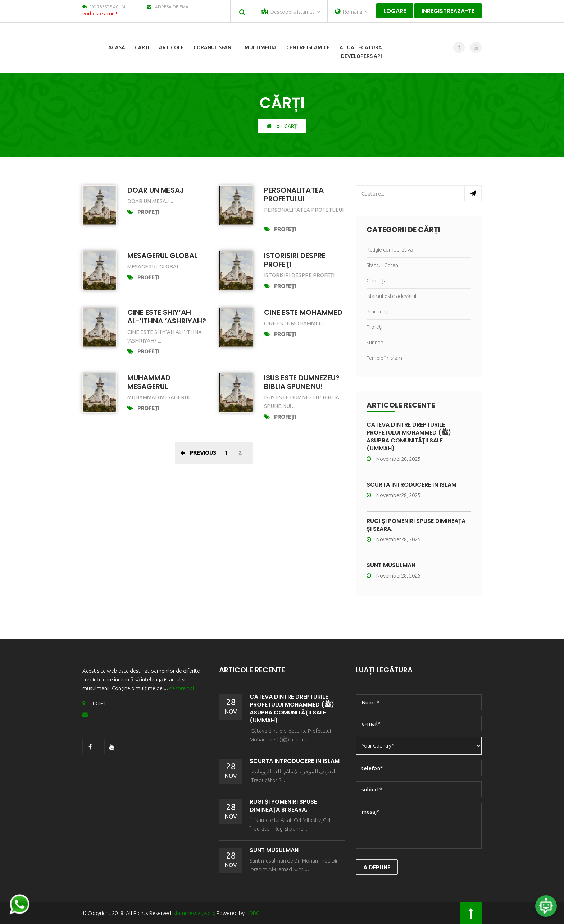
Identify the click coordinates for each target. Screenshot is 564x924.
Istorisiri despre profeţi (295, 260)
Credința (377, 281)
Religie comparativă (390, 250)
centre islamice (308, 47)
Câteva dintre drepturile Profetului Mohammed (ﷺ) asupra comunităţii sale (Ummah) (409, 436)
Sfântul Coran (382, 265)
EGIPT (94, 703)
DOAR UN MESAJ (156, 190)
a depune (377, 867)
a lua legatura (361, 47)
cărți (142, 47)
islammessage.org (194, 913)
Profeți (148, 212)
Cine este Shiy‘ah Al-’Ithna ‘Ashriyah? (167, 317)
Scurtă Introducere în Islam (411, 485)
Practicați (377, 311)
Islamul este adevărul (392, 296)
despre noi (181, 688)
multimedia (261, 47)
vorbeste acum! (100, 14)
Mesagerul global (162, 256)
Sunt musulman (391, 565)
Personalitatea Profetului (294, 194)
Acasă (117, 47)
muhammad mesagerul (149, 382)
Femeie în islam (384, 358)
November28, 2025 (394, 459)
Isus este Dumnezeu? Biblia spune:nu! (302, 382)
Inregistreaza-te (448, 11)
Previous (198, 453)
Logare (395, 11)
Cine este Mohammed (303, 312)
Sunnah (375, 342)
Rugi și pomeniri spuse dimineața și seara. (416, 525)
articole (171, 47)
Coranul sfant (214, 47)
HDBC (253, 913)
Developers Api (361, 56)
